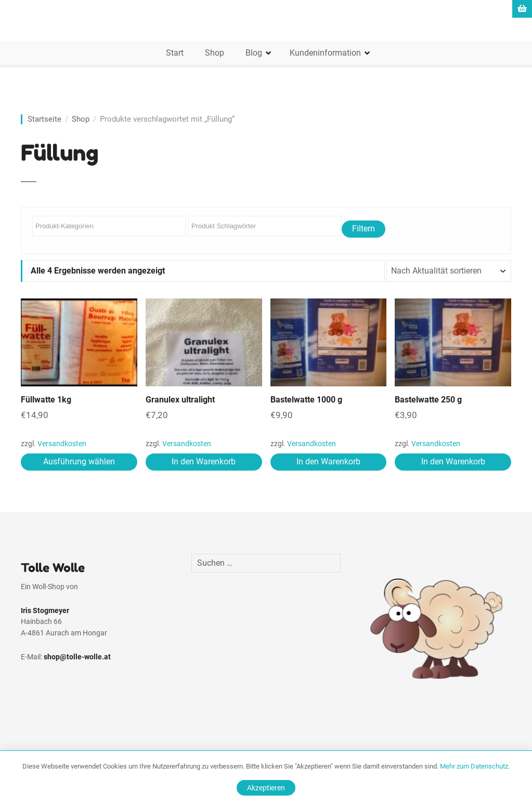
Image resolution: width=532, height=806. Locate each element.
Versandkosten (62, 444)
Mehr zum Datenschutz (474, 766)
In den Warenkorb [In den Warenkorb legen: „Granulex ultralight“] (204, 461)
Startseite (44, 119)
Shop (215, 53)
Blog (254, 53)
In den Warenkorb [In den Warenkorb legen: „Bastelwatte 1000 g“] (328, 461)
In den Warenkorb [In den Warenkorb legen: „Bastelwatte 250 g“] (453, 461)
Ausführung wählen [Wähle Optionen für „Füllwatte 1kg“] (79, 461)
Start (175, 53)
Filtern (364, 229)
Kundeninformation (325, 53)
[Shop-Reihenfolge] (449, 271)
